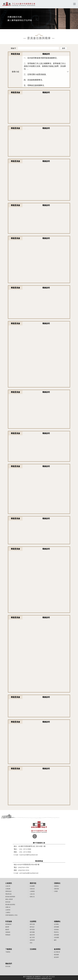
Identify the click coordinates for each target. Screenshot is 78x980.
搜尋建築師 (8, 924)
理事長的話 (8, 891)
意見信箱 (8, 966)
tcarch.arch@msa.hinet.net (29, 855)
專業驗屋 (8, 935)
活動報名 (56, 886)
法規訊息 (32, 889)
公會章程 (8, 910)
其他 (31, 943)
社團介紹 (8, 907)
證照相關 (56, 927)
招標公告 (32, 897)
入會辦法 (8, 912)
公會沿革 (8, 886)
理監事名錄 (8, 894)
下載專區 (8, 952)
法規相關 (56, 937)
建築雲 (7, 929)
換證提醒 (56, 955)
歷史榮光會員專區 (10, 905)
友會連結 (56, 929)
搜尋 (64, 48)
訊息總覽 (32, 886)
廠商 (55, 940)
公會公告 (32, 894)
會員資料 (56, 957)
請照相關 (56, 935)
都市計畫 (32, 924)
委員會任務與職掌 (10, 897)
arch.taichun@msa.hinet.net (29, 873)
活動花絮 (56, 889)
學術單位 (56, 932)
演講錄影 (8, 932)
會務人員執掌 (9, 899)
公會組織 (8, 889)
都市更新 (32, 929)
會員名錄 (8, 902)
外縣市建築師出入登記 (11, 915)
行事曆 (56, 891)
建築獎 (7, 927)
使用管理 (32, 940)
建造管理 (32, 935)
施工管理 (32, 937)
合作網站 (56, 924)
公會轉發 (32, 891)
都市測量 (32, 932)
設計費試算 (57, 952)
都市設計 (32, 927)
